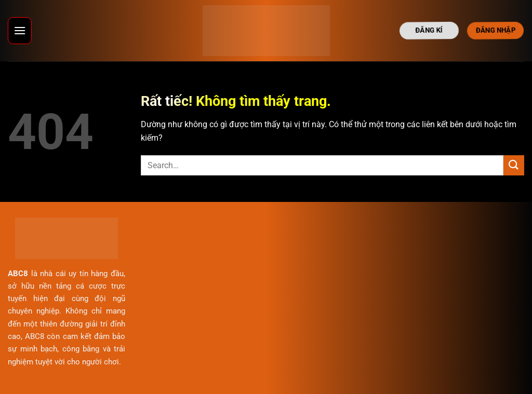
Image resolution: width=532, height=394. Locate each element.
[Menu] (20, 30)
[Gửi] (514, 165)
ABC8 (18, 274)
